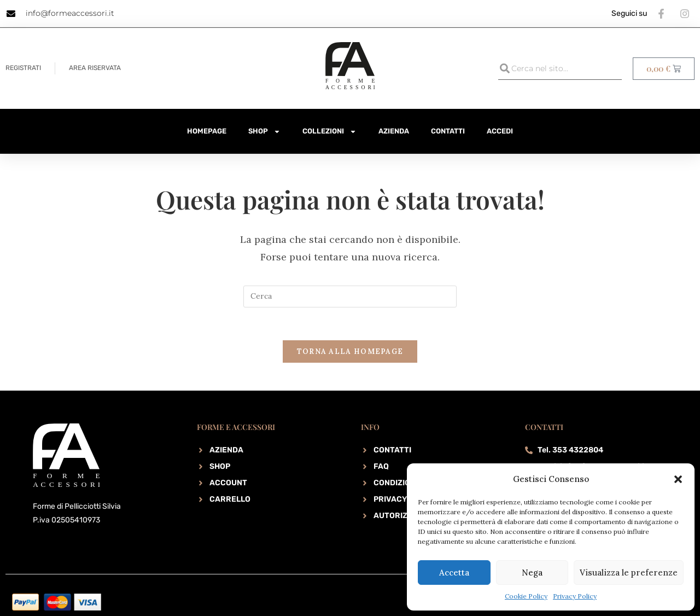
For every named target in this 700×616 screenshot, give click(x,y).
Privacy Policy (575, 596)
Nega (532, 573)
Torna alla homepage (350, 352)
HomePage (207, 131)
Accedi (500, 131)
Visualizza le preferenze (629, 573)
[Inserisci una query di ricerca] (350, 297)
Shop (264, 132)
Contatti (448, 131)
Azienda (394, 131)
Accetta (454, 573)
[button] (678, 479)
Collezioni (329, 132)
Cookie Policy (526, 596)
